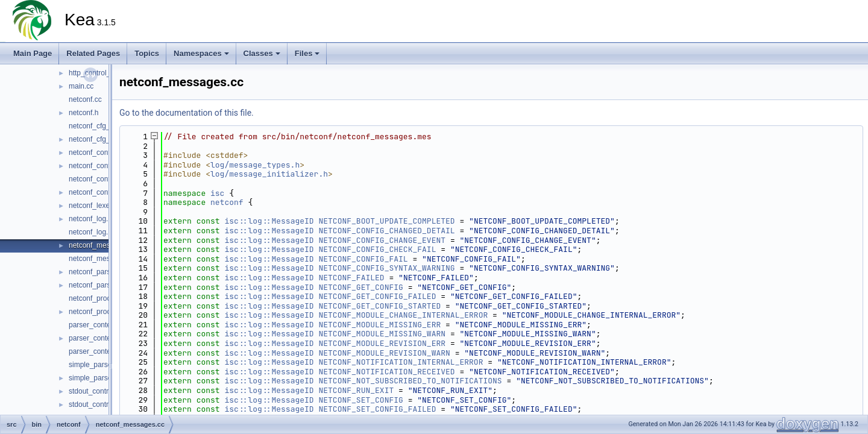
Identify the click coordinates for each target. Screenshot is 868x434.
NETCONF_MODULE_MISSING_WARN (382, 334)
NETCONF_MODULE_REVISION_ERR (382, 343)
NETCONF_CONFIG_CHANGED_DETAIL (386, 231)
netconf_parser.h (96, 285)
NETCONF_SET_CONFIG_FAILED (377, 409)
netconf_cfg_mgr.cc (100, 126)
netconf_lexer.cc (95, 206)
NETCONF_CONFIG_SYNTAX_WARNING (386, 268)
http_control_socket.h (103, 73)
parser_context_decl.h (104, 351)
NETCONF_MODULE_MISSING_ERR (379, 325)
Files (307, 53)
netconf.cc (85, 99)
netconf (227, 202)
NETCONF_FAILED (351, 278)
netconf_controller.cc (102, 179)
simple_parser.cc (96, 365)
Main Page (33, 53)
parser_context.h (96, 338)
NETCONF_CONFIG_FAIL (363, 259)
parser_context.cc (97, 325)
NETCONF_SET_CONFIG (360, 400)
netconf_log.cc (92, 219)
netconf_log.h (90, 232)
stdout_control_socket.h (107, 404)
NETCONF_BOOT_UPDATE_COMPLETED (386, 221)
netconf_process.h (98, 312)
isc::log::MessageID (269, 221)
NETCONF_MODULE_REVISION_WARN (384, 353)
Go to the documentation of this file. (187, 113)
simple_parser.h (94, 378)
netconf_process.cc (100, 298)
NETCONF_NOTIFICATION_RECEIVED (386, 372)
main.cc (81, 86)
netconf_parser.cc (97, 272)
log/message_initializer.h (269, 174)
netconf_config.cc (97, 153)
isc (217, 193)
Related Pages (93, 53)
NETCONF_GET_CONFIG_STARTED (379, 306)
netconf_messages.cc (104, 245)
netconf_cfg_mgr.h (99, 139)
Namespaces (201, 53)
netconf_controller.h (100, 192)
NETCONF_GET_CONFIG (360, 287)
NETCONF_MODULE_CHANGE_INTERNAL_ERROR (403, 315)
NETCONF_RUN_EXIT (356, 390)
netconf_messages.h (102, 259)
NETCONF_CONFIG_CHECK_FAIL (377, 249)
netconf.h (83, 113)
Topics (147, 53)
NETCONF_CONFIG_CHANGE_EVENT (382, 240)
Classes (262, 53)
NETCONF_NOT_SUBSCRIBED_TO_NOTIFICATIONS (410, 381)
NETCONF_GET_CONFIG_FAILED (377, 296)
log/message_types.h (255, 165)
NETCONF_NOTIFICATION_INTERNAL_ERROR (401, 362)
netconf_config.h (95, 166)
